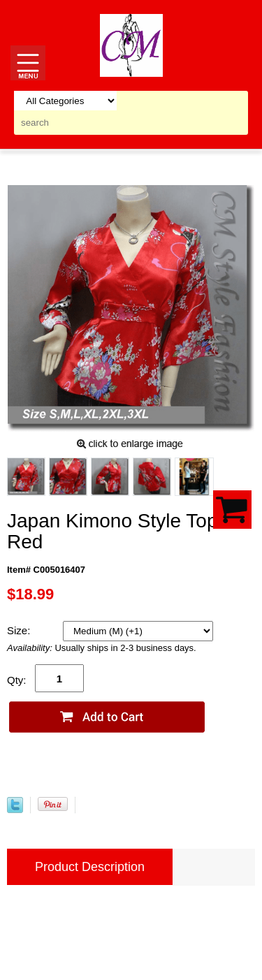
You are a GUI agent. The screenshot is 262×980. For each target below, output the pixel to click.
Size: (20, 630)
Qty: (17, 680)
